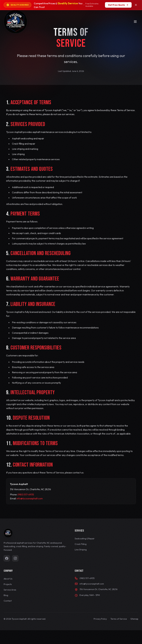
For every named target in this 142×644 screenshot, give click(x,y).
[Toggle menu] (135, 22)
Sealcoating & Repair (85, 539)
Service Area (10, 590)
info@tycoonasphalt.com (30, 504)
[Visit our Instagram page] (15, 558)
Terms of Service (119, 619)
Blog (6, 595)
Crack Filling (81, 544)
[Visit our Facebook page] (7, 558)
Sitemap (134, 619)
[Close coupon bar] (136, 5)
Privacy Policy (100, 619)
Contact (8, 601)
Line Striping (81, 550)
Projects (8, 584)
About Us (8, 579)
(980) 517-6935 (26, 500)
